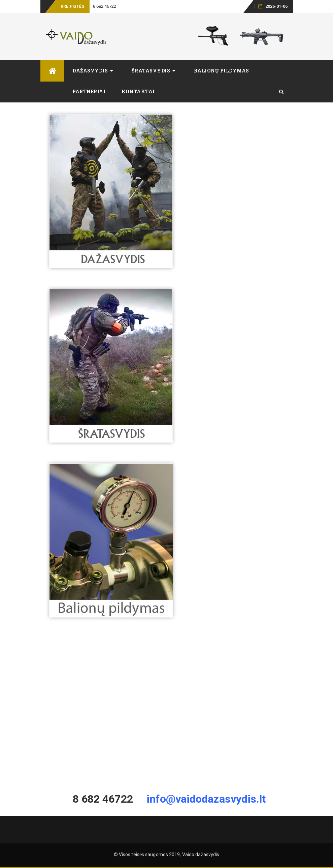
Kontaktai (138, 91)
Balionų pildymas (222, 71)
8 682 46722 (105, 6)
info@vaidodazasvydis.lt (206, 799)
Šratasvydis (151, 71)
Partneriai (89, 91)
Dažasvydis (90, 71)
